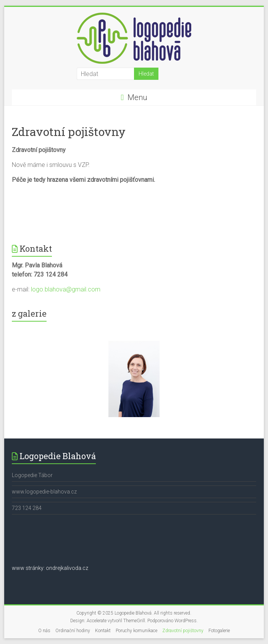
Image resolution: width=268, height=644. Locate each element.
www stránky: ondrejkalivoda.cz (50, 568)
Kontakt (103, 631)
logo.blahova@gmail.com (66, 289)
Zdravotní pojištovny (183, 631)
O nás (44, 631)
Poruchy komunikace (136, 631)
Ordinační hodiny (73, 631)
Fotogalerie (219, 631)
